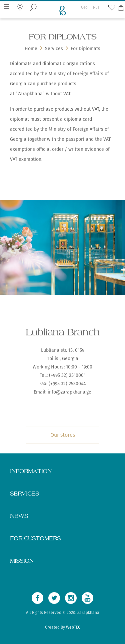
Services (54, 49)
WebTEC (73, 627)
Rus (96, 5)
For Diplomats (85, 49)
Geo (84, 5)
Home (31, 49)
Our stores (63, 435)
